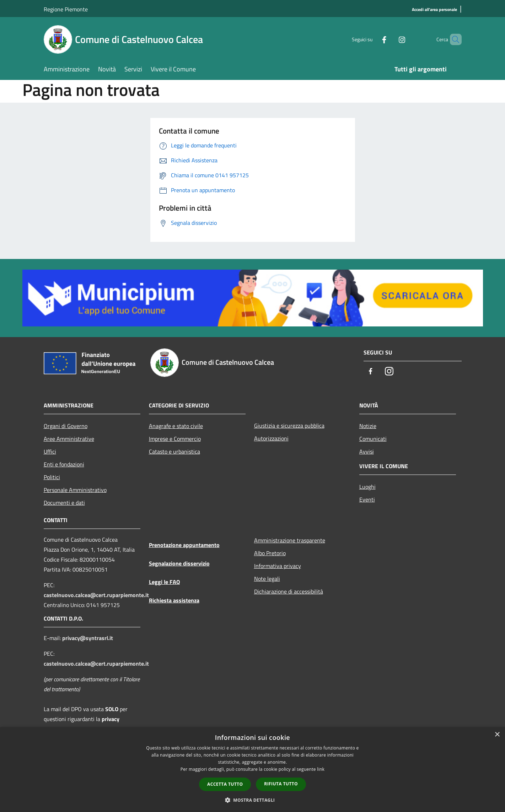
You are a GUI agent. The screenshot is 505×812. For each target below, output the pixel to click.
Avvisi (367, 451)
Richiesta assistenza (174, 600)
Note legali (267, 579)
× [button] (497, 735)
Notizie (368, 426)
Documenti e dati (64, 503)
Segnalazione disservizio (179, 563)
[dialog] (252, 770)
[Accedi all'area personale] (434, 10)
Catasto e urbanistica (174, 451)
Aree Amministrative (69, 439)
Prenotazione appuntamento (184, 545)
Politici (52, 477)
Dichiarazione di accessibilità (289, 591)
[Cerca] (453, 39)
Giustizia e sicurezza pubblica (289, 426)
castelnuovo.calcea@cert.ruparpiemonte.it (96, 595)
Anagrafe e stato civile (176, 426)
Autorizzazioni (271, 438)
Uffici (50, 451)
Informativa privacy (278, 566)
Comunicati (373, 439)
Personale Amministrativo (75, 490)
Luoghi (367, 487)
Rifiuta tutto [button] (281, 784)
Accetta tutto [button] (225, 784)
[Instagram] (390, 39)
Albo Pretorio (270, 553)
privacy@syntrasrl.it (88, 638)
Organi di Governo (66, 426)
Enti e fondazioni (64, 464)
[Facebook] (372, 39)
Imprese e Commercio (175, 439)
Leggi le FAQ (164, 582)
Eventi (367, 499)
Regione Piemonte (66, 9)
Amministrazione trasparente (290, 540)
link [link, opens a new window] (321, 769)
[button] (253, 800)
